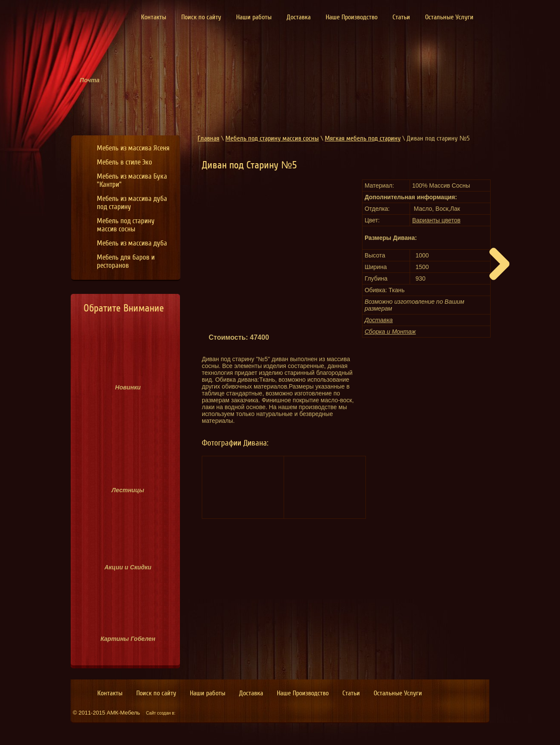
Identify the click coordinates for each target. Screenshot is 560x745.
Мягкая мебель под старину (363, 138)
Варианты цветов (436, 220)
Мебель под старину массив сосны (272, 138)
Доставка (379, 320)
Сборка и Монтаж (390, 332)
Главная (208, 138)
